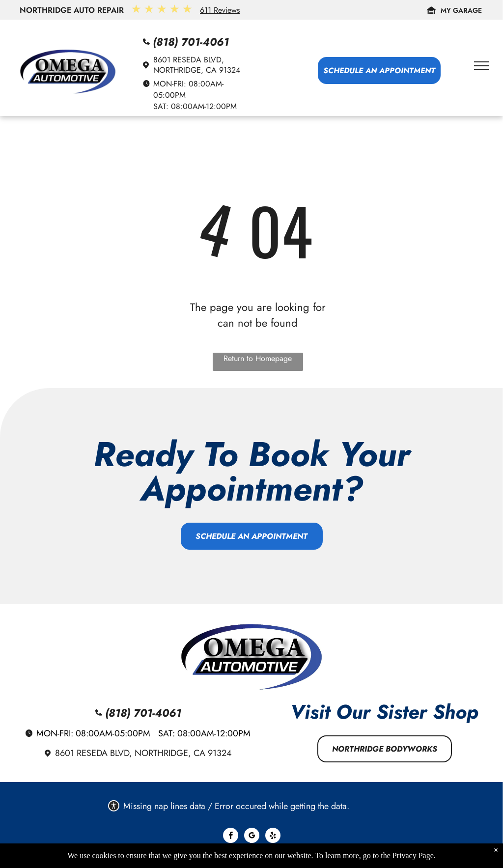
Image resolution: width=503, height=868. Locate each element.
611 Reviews (220, 10)
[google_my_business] (252, 837)
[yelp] (273, 837)
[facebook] (231, 837)
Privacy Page (413, 855)
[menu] (481, 66)
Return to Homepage (258, 358)
